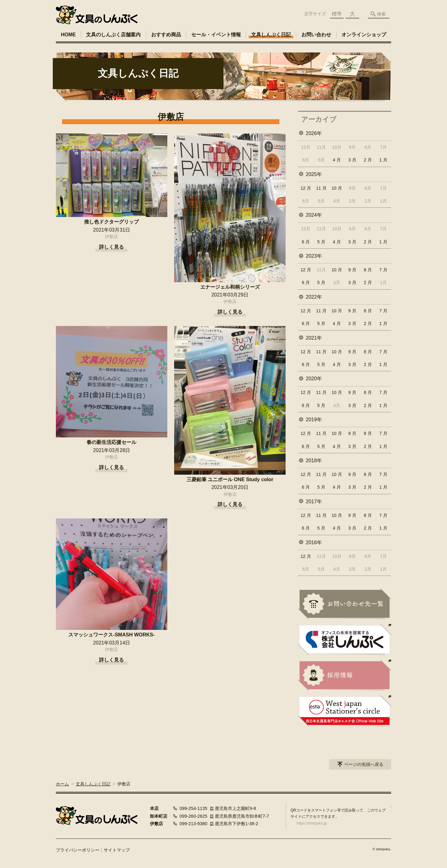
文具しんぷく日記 (271, 35)
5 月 (321, 242)
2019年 (314, 420)
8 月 (368, 270)
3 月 (352, 160)
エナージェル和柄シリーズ (230, 287)
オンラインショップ (364, 35)
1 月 (383, 160)
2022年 (314, 297)
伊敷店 (111, 237)
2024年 (314, 215)
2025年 (314, 174)
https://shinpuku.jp (312, 823)
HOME (68, 35)
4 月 (337, 160)
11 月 (321, 188)
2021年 (314, 338)
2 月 (368, 160)
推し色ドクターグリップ (111, 222)
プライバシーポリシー (78, 850)
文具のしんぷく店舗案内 (113, 35)
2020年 (314, 379)
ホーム (62, 784)
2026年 (314, 133)
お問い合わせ (316, 35)
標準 (337, 14)
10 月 (337, 188)
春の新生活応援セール (111, 442)
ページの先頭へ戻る (364, 764)
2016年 (314, 542)
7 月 (383, 270)
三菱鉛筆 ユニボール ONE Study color (230, 479)
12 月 (306, 188)
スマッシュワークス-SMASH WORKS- (111, 635)
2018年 (314, 461)
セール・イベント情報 (216, 35)
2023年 (314, 256)
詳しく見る (111, 247)
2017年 (314, 502)
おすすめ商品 (166, 35)
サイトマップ (117, 850)
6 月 (306, 242)
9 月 (352, 270)
